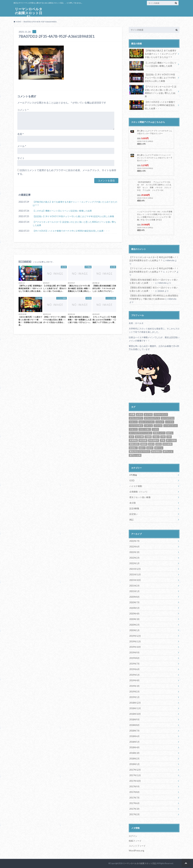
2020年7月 (134, 602)
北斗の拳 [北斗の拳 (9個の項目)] (139, 437)
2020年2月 (134, 625)
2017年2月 (134, 814)
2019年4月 (134, 680)
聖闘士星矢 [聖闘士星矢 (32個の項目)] (134, 444)
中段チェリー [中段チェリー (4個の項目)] (159, 433)
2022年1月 (134, 563)
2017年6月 (134, 803)
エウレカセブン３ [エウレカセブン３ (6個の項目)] (152, 418)
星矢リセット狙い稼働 (140, 497)
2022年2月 (134, 558)
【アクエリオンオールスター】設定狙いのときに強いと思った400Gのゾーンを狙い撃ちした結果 (74, 224)
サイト (21, 158)
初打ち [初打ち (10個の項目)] (170, 433)
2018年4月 (134, 747)
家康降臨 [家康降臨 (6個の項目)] (133, 440)
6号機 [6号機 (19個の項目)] (132, 414)
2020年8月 (134, 597)
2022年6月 (134, 547)
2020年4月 (134, 614)
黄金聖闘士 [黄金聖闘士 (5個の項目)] (157, 452)
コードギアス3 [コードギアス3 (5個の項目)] (168, 418)
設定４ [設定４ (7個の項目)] (142, 448)
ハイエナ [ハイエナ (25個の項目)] (160, 422)
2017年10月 (135, 781)
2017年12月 (135, 770)
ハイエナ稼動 (136, 486)
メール (22, 146)
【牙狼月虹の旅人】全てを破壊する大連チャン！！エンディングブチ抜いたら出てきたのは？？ (75, 204)
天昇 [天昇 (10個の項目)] (169, 437)
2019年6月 (134, 669)
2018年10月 (135, 714)
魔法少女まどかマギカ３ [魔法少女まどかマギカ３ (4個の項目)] (140, 452)
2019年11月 (135, 641)
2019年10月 (135, 647)
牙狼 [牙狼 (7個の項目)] (163, 440)
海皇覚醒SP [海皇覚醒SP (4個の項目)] (154, 440)
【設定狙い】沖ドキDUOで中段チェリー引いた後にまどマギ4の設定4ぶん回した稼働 (73, 216)
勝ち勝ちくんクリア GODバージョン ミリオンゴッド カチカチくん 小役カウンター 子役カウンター (155, 158)
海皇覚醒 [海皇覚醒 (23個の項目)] (143, 440)
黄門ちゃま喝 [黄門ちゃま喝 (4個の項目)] (135, 455)
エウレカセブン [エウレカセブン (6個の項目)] (136, 418)
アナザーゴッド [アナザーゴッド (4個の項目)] (161, 414)
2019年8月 (134, 658)
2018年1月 (134, 764)
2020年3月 (134, 619)
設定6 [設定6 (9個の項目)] (159, 444)
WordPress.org (136, 851)
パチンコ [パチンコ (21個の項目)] (148, 426)
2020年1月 (134, 630)
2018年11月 (135, 708)
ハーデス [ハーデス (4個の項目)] (170, 422)
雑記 (131, 520)
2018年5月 (134, 742)
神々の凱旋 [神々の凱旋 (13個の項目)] (171, 440)
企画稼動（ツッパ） (139, 492)
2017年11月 (135, 775)
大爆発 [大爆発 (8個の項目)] (148, 437)
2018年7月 (134, 731)
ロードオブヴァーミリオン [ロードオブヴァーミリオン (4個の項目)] (141, 433)
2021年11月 (135, 574)
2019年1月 (134, 697)
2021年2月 (134, 586)
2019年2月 (134, 692)
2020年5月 (134, 608)
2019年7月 (134, 664)
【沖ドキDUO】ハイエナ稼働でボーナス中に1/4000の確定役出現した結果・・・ (71, 231)
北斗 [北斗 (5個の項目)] (131, 437)
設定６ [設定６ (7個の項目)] (150, 448)
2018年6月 (134, 736)
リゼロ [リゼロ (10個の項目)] (155, 429)
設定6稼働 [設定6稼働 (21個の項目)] (167, 444)
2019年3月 (134, 686)
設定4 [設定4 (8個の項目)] (151, 444)
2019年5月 (134, 675)
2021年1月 (134, 591)
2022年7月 (134, 541)
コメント (23, 110)
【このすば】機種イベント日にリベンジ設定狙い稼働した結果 (62, 211)
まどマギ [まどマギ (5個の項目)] (148, 414)
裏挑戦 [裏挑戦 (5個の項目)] (144, 444)
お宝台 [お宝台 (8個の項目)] (139, 414)
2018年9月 (134, 719)
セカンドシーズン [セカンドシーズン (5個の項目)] (147, 422)
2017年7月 (134, 798)
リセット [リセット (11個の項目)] (133, 429)
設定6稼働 (134, 508)
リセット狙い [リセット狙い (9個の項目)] (145, 429)
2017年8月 (134, 792)
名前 (21, 134)
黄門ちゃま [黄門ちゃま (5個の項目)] (168, 452)
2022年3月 (134, 552)
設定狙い (134, 514)
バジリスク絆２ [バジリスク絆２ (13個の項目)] (136, 426)
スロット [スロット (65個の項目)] (133, 422)
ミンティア (171, 272)
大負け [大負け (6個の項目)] (156, 437)
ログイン (133, 836)
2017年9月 (134, 786)
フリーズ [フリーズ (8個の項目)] (158, 426)
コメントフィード (137, 846)
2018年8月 (134, 725)
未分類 (133, 503)
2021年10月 (135, 580)
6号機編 (133, 475)
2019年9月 (134, 652)
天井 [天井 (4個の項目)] (163, 437)
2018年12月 (135, 703)
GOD (132, 480)
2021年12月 (135, 569)
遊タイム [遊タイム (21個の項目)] (159, 448)
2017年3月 (134, 809)
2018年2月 (134, 759)
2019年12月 (135, 636)
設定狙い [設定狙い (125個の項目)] (133, 448)
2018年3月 (134, 753)
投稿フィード (135, 841)
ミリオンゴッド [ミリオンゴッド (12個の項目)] (171, 426)
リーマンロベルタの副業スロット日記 (29, 13)
